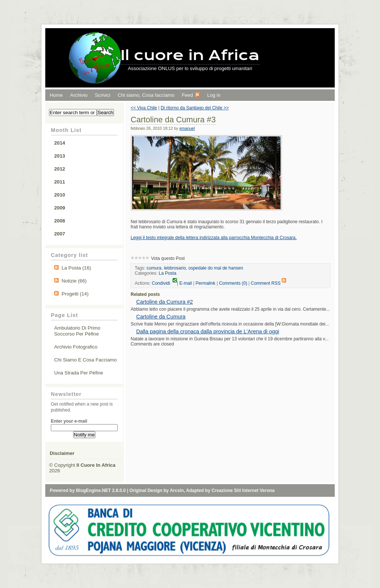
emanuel (187, 128)
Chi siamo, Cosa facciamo (146, 95)
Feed (191, 95)
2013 (60, 156)
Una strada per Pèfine (79, 373)
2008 (60, 221)
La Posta (168, 273)
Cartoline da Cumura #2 (165, 302)
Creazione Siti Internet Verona (243, 490)
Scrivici (102, 95)
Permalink (205, 283)
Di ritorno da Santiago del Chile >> (195, 108)
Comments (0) (233, 283)
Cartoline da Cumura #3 (173, 120)
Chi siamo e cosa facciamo (86, 360)
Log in (214, 95)
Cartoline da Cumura (161, 317)
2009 (60, 208)
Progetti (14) (75, 294)
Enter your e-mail (69, 421)
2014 (60, 143)
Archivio (79, 95)
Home (56, 95)
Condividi (164, 283)
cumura (154, 268)
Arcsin (177, 490)
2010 (60, 195)
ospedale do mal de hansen (216, 268)
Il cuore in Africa (190, 55)
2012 (60, 169)
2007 (60, 234)
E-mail (186, 283)
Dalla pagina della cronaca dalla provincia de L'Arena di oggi (208, 331)
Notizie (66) (74, 281)
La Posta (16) (76, 268)
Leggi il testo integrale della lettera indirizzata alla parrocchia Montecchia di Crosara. (214, 238)
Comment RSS (268, 283)
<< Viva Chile (144, 108)
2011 (60, 182)
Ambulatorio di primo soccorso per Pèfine (77, 331)
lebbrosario (175, 268)
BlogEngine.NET (94, 490)
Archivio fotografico (76, 347)
